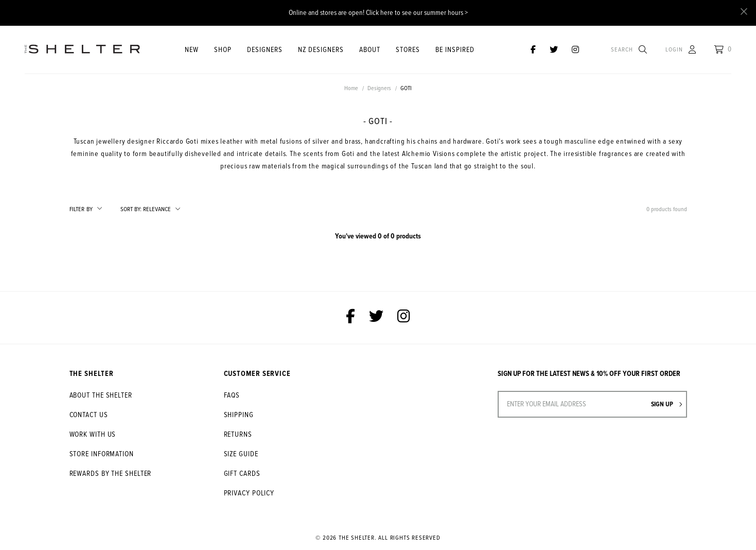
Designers (265, 50)
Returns (238, 435)
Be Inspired (455, 50)
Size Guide (241, 454)
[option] (378, 99)
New (192, 50)
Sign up (666, 404)
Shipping (239, 415)
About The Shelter (101, 396)
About (370, 50)
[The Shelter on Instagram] (575, 50)
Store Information (102, 454)
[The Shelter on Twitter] (554, 50)
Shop (223, 50)
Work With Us (93, 435)
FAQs (232, 396)
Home (351, 89)
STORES (408, 50)
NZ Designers (321, 50)
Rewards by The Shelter (111, 474)
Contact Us (89, 415)
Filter (81, 210)
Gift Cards (242, 474)
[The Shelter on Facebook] (533, 50)
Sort (131, 210)
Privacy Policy (249, 493)
